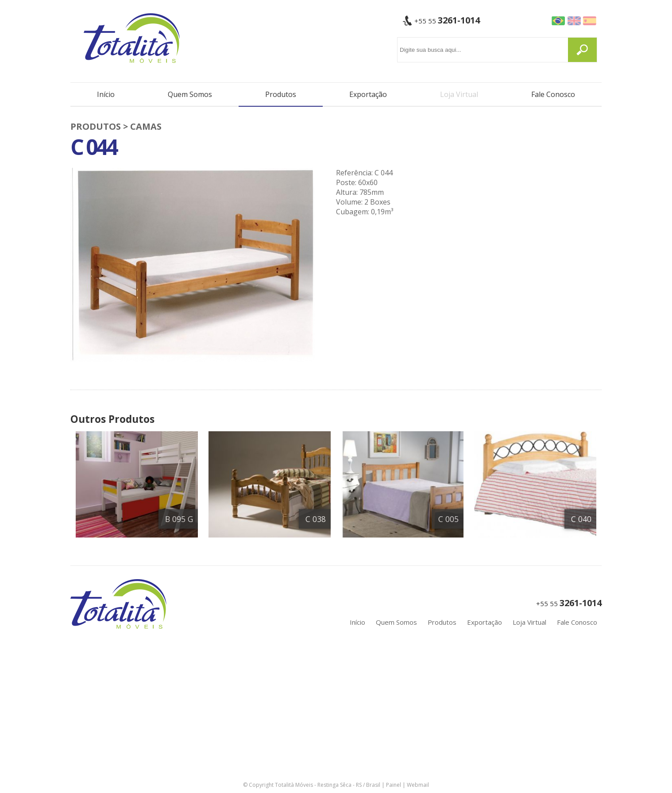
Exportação (368, 94)
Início (106, 94)
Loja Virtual (459, 94)
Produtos (281, 94)
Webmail (418, 785)
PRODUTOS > (100, 126)
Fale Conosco (553, 94)
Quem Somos (190, 94)
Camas (146, 126)
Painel (394, 785)
